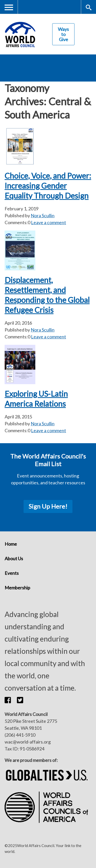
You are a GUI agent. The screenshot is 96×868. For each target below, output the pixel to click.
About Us (14, 558)
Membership (17, 588)
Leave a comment (49, 222)
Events (12, 573)
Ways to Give (63, 34)
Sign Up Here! (48, 506)
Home (11, 544)
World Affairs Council (20, 34)
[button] (11, 700)
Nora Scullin (43, 215)
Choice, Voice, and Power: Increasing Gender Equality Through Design (48, 186)
